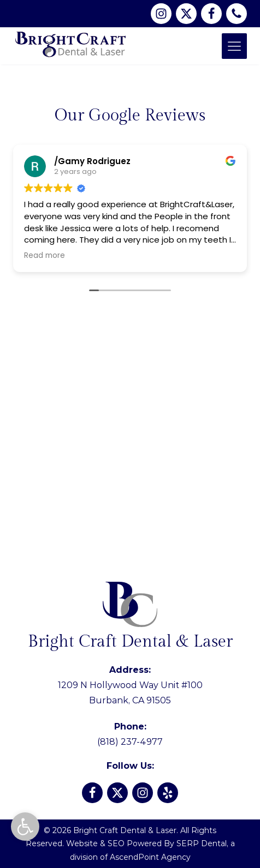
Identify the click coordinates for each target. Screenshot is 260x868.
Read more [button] (45, 256)
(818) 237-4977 (130, 734)
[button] (25, 827)
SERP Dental (202, 843)
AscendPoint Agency (150, 857)
